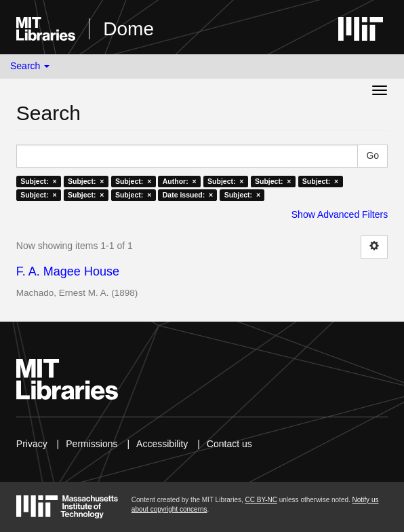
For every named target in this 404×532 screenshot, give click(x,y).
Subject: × (38, 181)
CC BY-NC (261, 500)
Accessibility (162, 444)
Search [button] (30, 66)
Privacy (32, 444)
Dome (128, 29)
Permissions (92, 444)
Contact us (229, 444)
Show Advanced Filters (340, 214)
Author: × (180, 181)
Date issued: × (188, 195)
